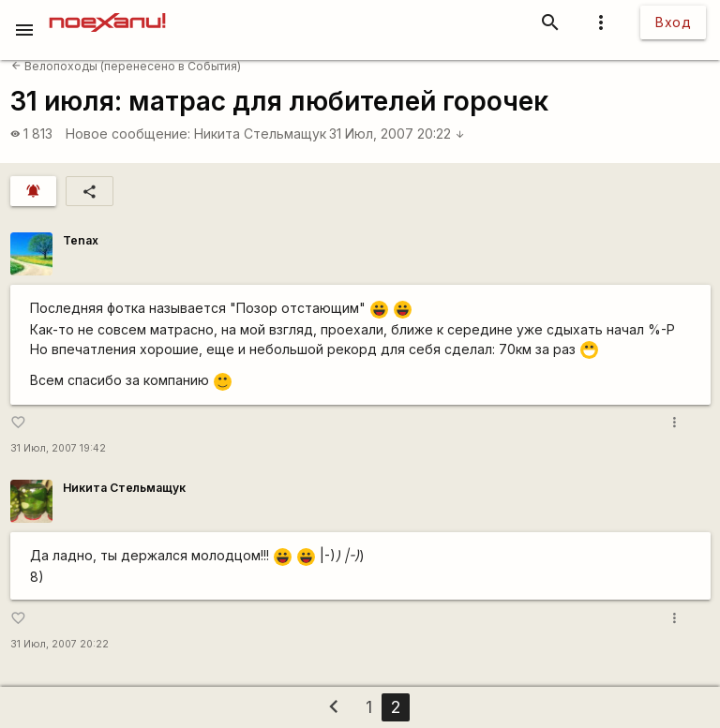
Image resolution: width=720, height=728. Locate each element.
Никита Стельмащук (260, 134)
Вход (673, 22)
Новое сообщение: (128, 134)
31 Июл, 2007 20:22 (397, 134)
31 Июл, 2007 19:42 (58, 448)
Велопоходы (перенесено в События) (126, 66)
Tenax (81, 240)
